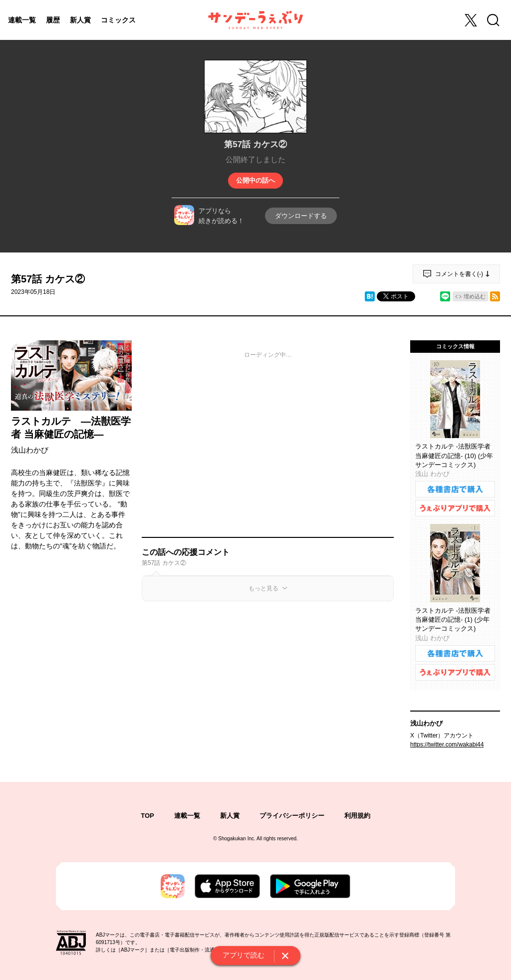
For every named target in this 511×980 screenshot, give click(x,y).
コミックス (118, 20)
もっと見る (263, 588)
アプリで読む (244, 955)
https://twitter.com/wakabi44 (447, 744)
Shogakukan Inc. (237, 839)
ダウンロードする (301, 216)
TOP (147, 816)
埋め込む (475, 296)
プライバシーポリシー (292, 816)
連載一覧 (22, 20)
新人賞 (80, 20)
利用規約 (357, 816)
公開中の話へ (255, 180)
